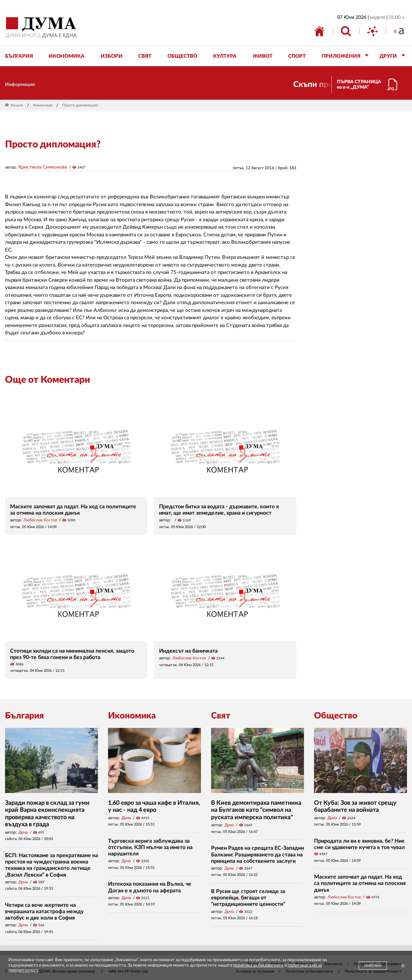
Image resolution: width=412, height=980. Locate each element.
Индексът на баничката (188, 651)
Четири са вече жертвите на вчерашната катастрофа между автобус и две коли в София (44, 912)
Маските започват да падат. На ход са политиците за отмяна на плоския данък (360, 883)
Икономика (132, 716)
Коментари (43, 105)
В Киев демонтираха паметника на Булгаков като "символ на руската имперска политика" (256, 810)
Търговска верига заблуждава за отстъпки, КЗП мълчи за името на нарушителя (150, 847)
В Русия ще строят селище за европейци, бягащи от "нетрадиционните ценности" (248, 898)
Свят (221, 716)
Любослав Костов (40, 520)
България (24, 716)
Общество (336, 716)
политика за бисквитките (258, 965)
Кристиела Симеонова (43, 167)
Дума (23, 832)
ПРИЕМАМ (373, 966)
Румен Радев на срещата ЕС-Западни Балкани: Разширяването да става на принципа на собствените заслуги (257, 854)
